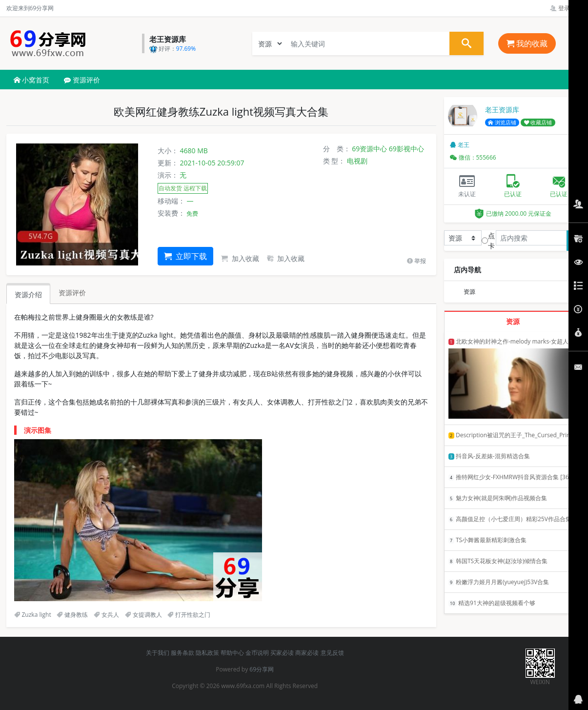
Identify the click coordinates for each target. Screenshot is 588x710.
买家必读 (282, 653)
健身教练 (72, 615)
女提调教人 (143, 615)
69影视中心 (406, 149)
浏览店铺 (502, 122)
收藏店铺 (538, 122)
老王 (460, 145)
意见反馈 (332, 653)
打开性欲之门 (189, 615)
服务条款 (182, 653)
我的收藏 (527, 43)
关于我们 (158, 653)
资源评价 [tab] (72, 293)
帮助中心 (232, 653)
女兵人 (106, 615)
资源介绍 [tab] (28, 294)
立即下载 (185, 256)
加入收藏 (240, 258)
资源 (469, 292)
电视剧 (357, 161)
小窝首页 (32, 80)
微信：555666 (473, 157)
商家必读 (307, 653)
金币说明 (257, 653)
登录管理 (566, 8)
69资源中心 (369, 149)
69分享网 (262, 669)
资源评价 (82, 80)
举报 (416, 261)
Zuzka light (33, 615)
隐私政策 (207, 653)
